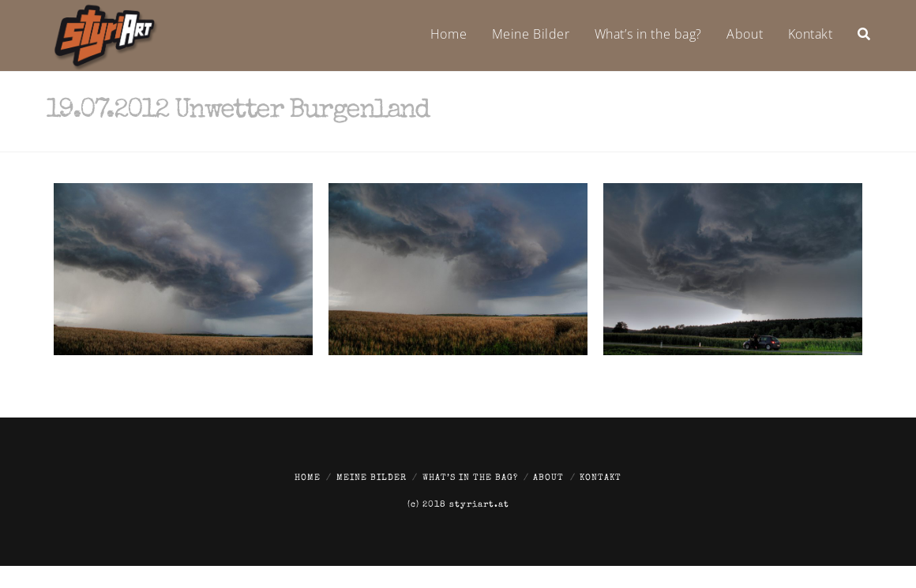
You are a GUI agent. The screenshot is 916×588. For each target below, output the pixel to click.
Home (308, 478)
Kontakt (601, 478)
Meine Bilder (372, 478)
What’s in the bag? (470, 478)
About (548, 478)
